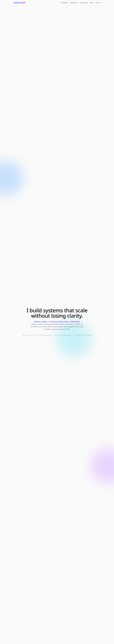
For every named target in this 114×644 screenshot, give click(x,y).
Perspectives (84, 3)
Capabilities (64, 3)
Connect (98, 3)
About (91, 3)
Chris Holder (19, 3)
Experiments (74, 3)
